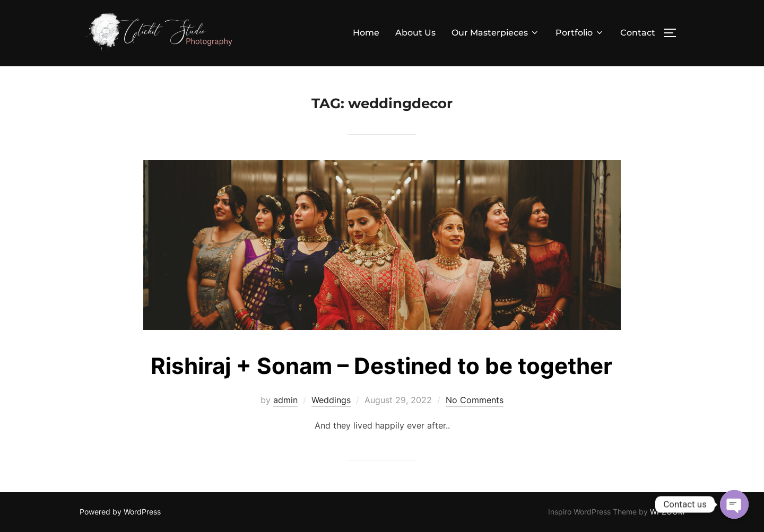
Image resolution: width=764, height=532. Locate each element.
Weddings (331, 400)
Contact (638, 33)
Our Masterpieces (496, 33)
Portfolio (580, 33)
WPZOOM (667, 512)
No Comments (475, 400)
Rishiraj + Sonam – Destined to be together (381, 366)
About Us (415, 33)
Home (366, 33)
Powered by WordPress (120, 512)
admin (285, 400)
